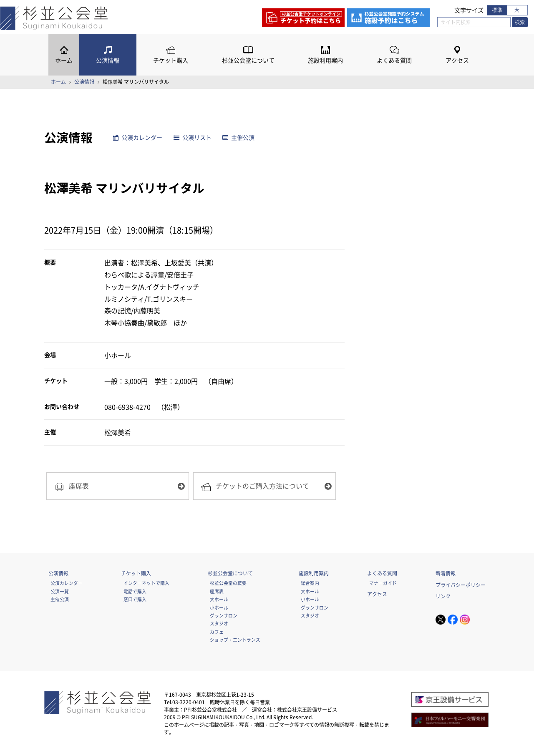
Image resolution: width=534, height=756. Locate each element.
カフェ (217, 632)
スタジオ (219, 623)
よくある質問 (394, 60)
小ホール (219, 607)
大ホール (219, 599)
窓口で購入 (135, 599)
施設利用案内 (325, 60)
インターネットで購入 (146, 583)
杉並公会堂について (248, 60)
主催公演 (238, 137)
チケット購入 (171, 60)
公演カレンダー (138, 137)
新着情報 (446, 573)
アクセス (457, 60)
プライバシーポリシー (461, 585)
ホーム (64, 60)
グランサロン (224, 615)
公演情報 (108, 60)
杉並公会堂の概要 (228, 583)
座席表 (217, 591)
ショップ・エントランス (235, 640)
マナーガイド (383, 583)
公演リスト (193, 137)
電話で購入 (135, 591)
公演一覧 (60, 591)
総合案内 (310, 583)
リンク (443, 596)
